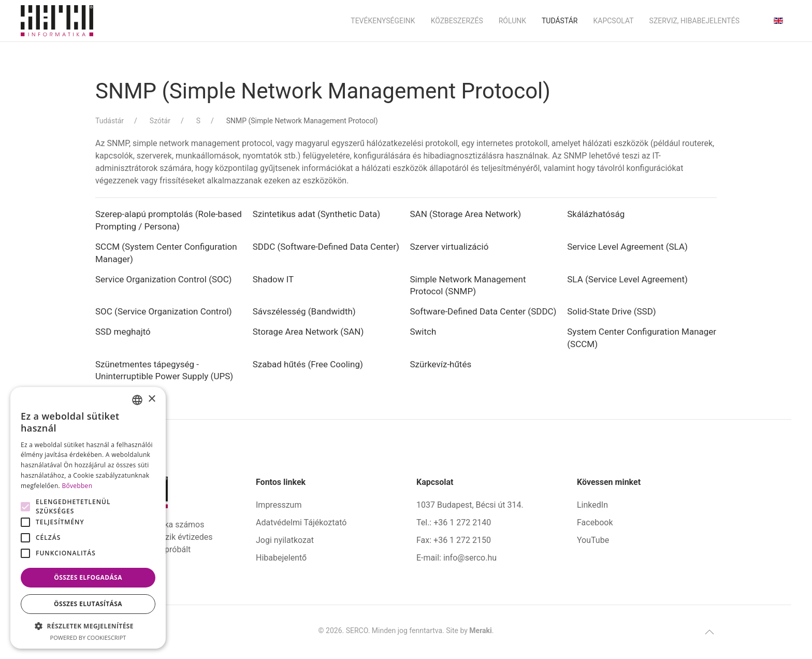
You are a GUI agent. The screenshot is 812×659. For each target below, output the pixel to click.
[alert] (88, 518)
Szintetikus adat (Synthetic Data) (316, 214)
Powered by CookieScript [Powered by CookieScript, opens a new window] (88, 637)
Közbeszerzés (457, 21)
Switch (423, 332)
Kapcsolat (613, 21)
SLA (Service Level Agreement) (627, 279)
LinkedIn (592, 505)
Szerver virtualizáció (450, 247)
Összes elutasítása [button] (88, 604)
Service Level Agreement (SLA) (627, 247)
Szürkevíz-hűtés (441, 364)
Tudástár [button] (560, 21)
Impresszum (279, 505)
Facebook (595, 522)
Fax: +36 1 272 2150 (454, 540)
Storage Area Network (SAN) (308, 332)
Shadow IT (273, 279)
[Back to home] (57, 21)
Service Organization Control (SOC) (165, 279)
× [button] (151, 399)
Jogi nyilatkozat (285, 540)
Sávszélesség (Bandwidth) (304, 311)
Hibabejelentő (281, 558)
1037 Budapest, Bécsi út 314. (470, 505)
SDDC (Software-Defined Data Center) (326, 247)
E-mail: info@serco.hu (456, 558)
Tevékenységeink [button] (383, 21)
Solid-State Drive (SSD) (612, 311)
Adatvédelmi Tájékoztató (301, 522)
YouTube (593, 540)
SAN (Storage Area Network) (466, 214)
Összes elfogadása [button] (88, 577)
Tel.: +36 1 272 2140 (454, 522)
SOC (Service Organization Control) (165, 311)
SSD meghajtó (123, 332)
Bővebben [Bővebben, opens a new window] (77, 486)
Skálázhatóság (596, 214)
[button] (709, 632)
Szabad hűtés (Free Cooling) (308, 364)
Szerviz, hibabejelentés (694, 21)
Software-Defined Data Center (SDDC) (483, 311)
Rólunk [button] (512, 21)
